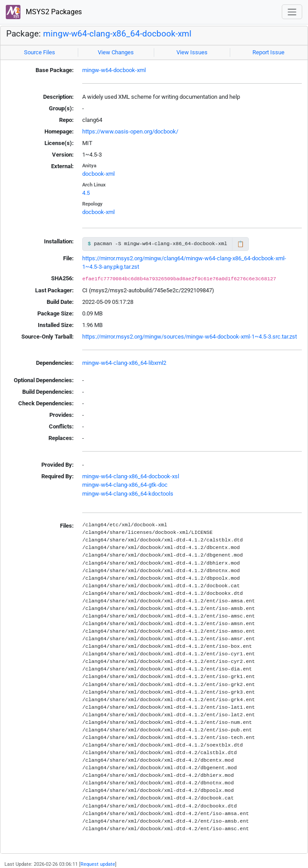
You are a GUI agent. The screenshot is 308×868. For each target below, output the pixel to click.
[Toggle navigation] (292, 12)
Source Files (40, 52)
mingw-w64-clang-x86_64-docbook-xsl (131, 476)
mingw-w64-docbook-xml (114, 70)
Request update (98, 864)
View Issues (192, 52)
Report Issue (268, 52)
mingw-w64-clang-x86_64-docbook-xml (117, 34)
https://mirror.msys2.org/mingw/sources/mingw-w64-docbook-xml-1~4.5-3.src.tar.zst (190, 337)
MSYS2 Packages (44, 12)
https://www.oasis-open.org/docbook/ (130, 131)
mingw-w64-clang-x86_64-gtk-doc (125, 485)
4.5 (86, 193)
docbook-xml (98, 174)
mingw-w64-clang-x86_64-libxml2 (124, 363)
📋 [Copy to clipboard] (240, 244)
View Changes (116, 52)
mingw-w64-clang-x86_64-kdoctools (128, 494)
